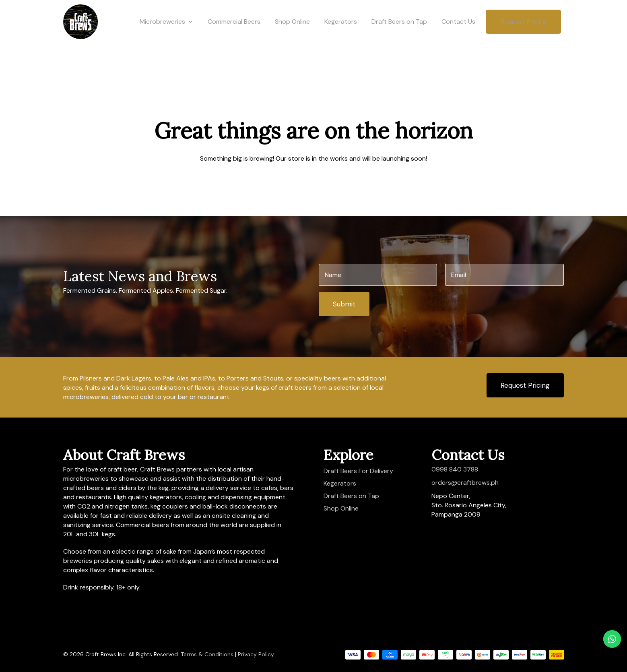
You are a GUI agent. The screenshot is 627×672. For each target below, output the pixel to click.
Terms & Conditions (207, 654)
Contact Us (458, 37)
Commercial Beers (234, 37)
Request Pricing (523, 37)
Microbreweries (166, 37)
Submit (344, 304)
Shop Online (292, 37)
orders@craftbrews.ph (465, 483)
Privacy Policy (256, 654)
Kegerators (341, 37)
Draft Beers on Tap (399, 37)
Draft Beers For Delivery (358, 471)
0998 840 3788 (455, 469)
